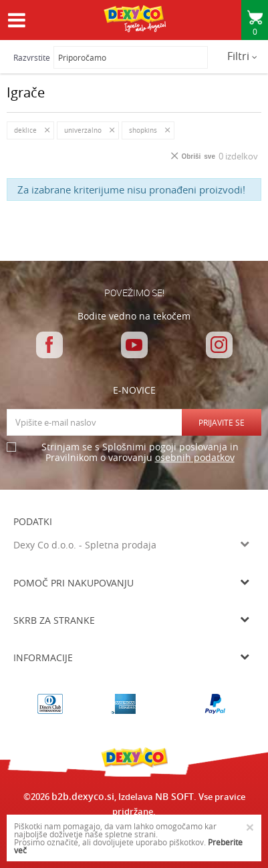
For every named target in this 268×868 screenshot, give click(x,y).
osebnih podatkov (195, 457)
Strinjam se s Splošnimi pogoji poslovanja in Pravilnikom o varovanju (140, 453)
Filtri (242, 56)
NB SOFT (174, 796)
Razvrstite (32, 57)
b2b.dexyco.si (83, 796)
